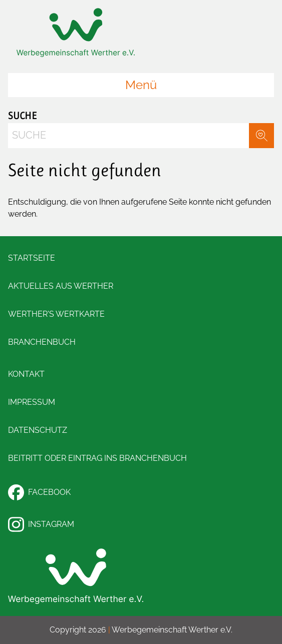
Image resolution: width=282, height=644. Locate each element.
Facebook (39, 492)
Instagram (41, 524)
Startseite (32, 258)
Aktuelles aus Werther (61, 286)
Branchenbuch (42, 342)
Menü (141, 85)
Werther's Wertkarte (56, 314)
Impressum (32, 402)
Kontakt (26, 374)
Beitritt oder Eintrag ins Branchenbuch (97, 458)
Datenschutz (38, 430)
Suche (22, 116)
